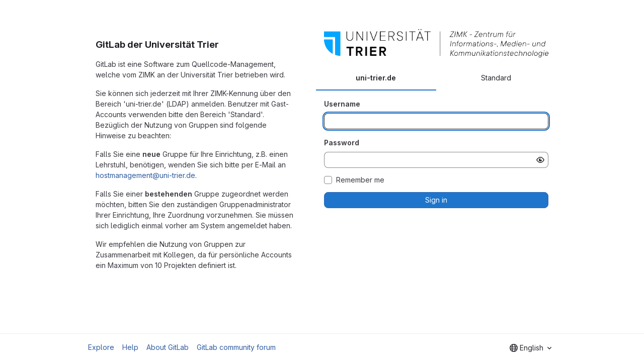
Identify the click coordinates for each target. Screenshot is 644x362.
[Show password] (540, 160)
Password (342, 143)
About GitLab (168, 347)
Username (342, 104)
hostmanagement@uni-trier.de (145, 175)
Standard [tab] (496, 78)
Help (130, 347)
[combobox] (531, 348)
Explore (101, 347)
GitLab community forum (236, 347)
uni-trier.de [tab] (376, 78)
